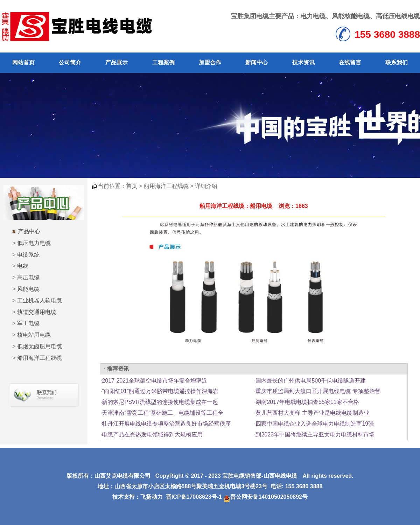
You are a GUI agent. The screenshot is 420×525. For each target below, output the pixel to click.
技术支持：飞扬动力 (138, 497)
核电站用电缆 (34, 335)
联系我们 (397, 62)
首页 (132, 186)
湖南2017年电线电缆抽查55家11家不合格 (307, 402)
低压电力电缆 (34, 243)
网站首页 (23, 62)
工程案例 (163, 62)
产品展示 (117, 62)
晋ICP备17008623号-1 (194, 497)
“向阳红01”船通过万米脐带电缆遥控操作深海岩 (160, 391)
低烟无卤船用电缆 (40, 346)
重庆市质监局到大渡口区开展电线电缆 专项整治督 (318, 391)
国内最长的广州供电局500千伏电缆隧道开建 (311, 381)
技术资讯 (303, 62)
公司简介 (70, 62)
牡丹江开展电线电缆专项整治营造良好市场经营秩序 (166, 424)
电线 (23, 266)
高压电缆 (28, 277)
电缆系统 (28, 255)
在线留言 (350, 62)
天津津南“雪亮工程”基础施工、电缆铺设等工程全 (163, 413)
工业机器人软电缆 (40, 300)
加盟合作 (210, 62)
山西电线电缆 (280, 476)
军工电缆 (28, 323)
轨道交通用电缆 (37, 312)
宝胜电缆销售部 (242, 476)
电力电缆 (313, 16)
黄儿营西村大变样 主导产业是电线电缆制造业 (312, 413)
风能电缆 (28, 289)
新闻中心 (257, 62)
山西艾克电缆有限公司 (122, 476)
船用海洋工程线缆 (40, 358)
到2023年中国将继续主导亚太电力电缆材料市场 (315, 435)
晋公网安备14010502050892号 (265, 497)
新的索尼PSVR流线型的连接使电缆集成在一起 (160, 402)
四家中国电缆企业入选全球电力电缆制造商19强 (315, 424)
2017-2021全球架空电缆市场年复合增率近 (155, 381)
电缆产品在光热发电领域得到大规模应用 (152, 435)
